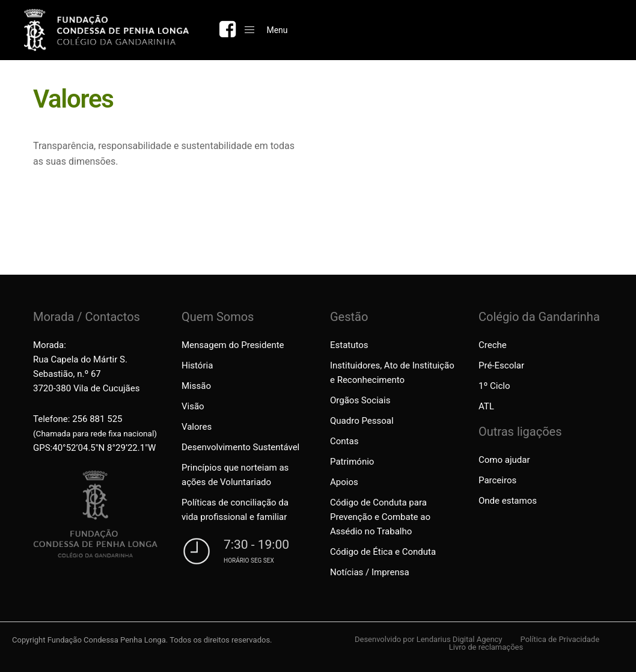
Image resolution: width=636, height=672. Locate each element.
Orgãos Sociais (360, 400)
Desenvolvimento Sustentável (240, 447)
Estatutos (349, 345)
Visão (193, 406)
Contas (344, 441)
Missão (196, 386)
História (197, 365)
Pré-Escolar (501, 365)
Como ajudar (504, 460)
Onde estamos (508, 501)
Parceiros (497, 480)
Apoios (344, 482)
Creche (493, 345)
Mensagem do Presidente (233, 345)
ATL (486, 406)
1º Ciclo (494, 386)
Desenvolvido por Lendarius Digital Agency (429, 639)
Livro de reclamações (486, 647)
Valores (197, 427)
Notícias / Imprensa (370, 572)
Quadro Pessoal (362, 421)
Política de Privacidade (560, 639)
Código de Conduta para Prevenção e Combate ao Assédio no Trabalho (380, 517)
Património (352, 462)
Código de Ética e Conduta (383, 552)
